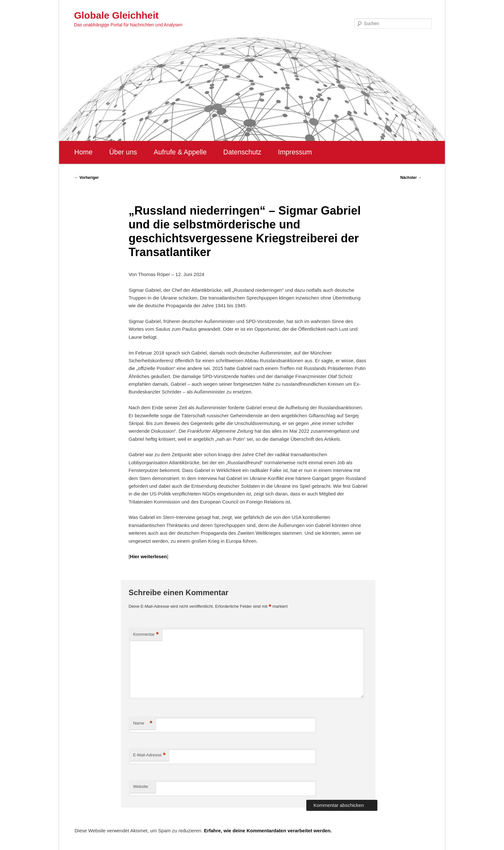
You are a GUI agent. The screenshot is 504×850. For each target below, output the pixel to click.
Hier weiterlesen (148, 556)
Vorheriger (87, 178)
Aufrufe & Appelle (180, 152)
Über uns (123, 152)
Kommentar (146, 635)
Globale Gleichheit (116, 15)
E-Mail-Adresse (149, 755)
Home (83, 152)
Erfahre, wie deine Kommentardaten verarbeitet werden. (268, 831)
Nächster (411, 178)
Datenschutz (242, 152)
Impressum (295, 152)
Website (141, 786)
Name (143, 723)
